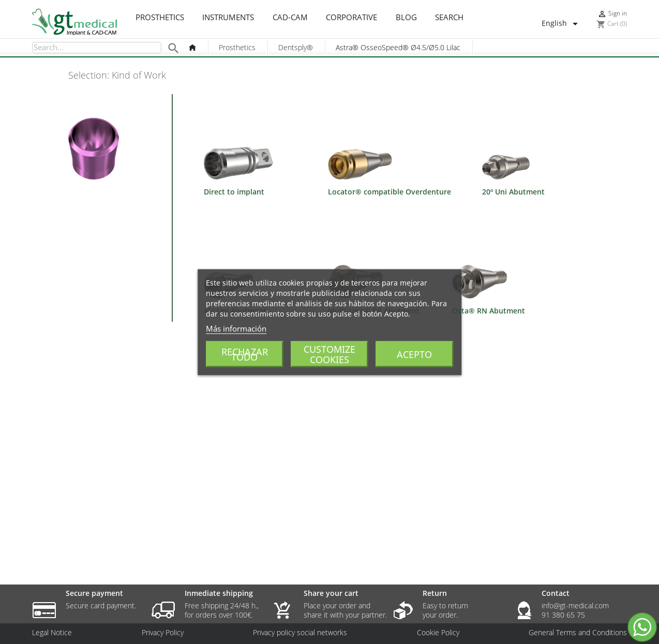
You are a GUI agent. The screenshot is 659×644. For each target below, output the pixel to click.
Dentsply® (296, 47)
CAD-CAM (290, 18)
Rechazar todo (245, 354)
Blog (406, 18)
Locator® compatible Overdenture (390, 192)
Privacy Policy (163, 633)
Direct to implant (234, 192)
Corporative (351, 18)
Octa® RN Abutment (489, 311)
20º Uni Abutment (513, 192)
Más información (236, 328)
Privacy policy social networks (300, 633)
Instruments (228, 18)
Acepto (414, 354)
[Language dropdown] (561, 24)
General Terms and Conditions (578, 633)
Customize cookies (329, 354)
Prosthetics (160, 18)
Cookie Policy (438, 633)
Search (449, 18)
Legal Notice (52, 633)
